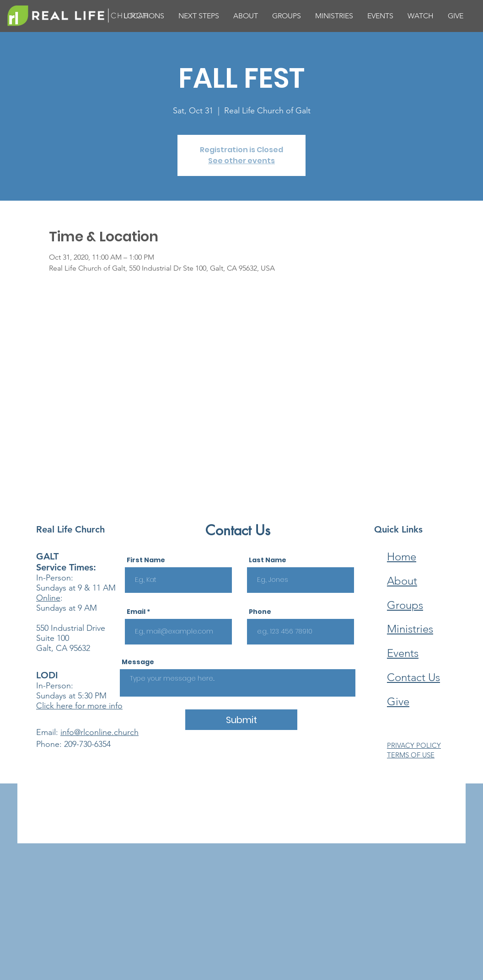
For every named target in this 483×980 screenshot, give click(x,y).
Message (138, 662)
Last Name (268, 560)
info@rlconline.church (99, 732)
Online (48, 598)
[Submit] (241, 720)
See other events (241, 161)
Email (136, 612)
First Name (146, 560)
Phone (260, 612)
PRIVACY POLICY (414, 745)
